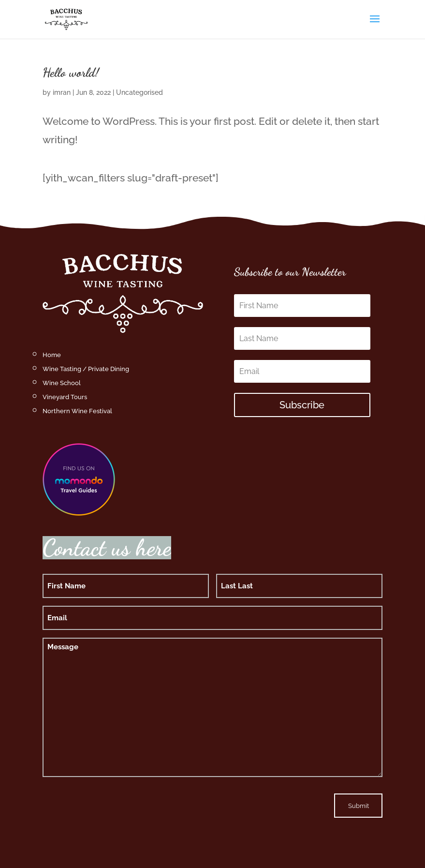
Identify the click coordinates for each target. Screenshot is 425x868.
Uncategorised (139, 92)
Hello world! (71, 72)
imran (62, 92)
